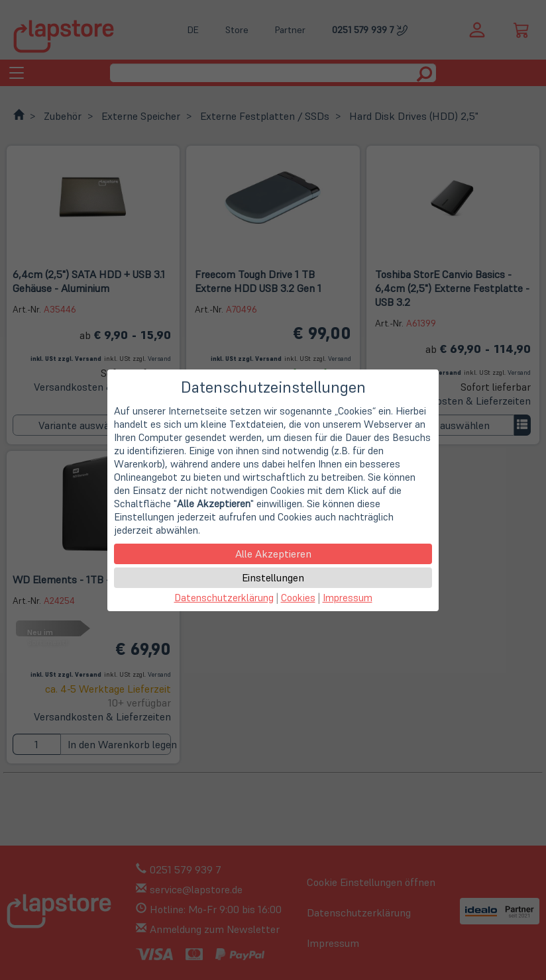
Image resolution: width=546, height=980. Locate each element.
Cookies (298, 598)
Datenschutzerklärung (224, 598)
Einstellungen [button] (273, 577)
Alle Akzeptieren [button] (273, 554)
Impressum (348, 598)
